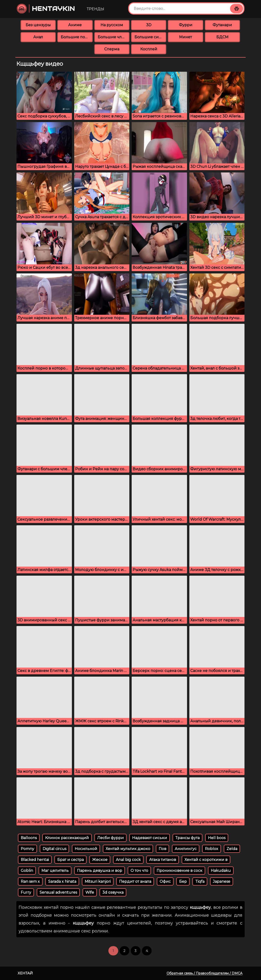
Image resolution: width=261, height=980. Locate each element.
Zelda (232, 849)
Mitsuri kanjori (98, 881)
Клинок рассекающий (67, 838)
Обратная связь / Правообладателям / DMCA (204, 973)
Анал (38, 37)
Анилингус (186, 849)
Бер (183, 881)
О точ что (139, 871)
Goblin (27, 871)
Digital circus (54, 849)
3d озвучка (113, 892)
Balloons (29, 838)
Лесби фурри (110, 838)
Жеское (100, 860)
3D (149, 25)
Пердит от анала (135, 881)
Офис (165, 881)
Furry (26, 892)
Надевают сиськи (150, 838)
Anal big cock (128, 860)
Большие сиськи (150, 37)
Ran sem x (30, 881)
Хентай (25, 973)
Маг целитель (55, 871)
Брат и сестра (70, 860)
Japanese (222, 881)
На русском (112, 25)
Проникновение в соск (179, 871)
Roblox (212, 849)
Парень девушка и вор (100, 871)
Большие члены (114, 37)
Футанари (222, 25)
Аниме (75, 25)
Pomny (27, 849)
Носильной (86, 849)
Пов (162, 849)
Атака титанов (163, 860)
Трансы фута (187, 838)
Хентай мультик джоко (128, 849)
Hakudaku (221, 871)
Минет (186, 37)
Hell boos (217, 838)
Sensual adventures (58, 892)
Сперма (112, 49)
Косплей (149, 49)
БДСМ (222, 37)
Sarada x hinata (62, 881)
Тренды (95, 9)
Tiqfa (200, 881)
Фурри (186, 25)
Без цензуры (38, 25)
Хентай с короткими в (206, 860)
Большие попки (77, 37)
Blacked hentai (35, 860)
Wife (90, 892)
